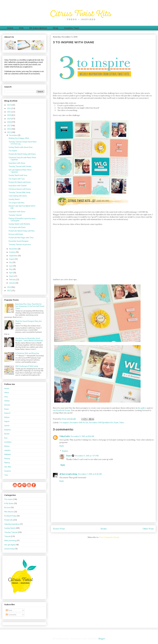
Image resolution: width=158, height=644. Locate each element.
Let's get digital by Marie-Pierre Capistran (20, 171)
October (12, 252)
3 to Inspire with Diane (17, 227)
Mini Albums (9, 512)
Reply (62, 446)
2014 (9, 287)
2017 (9, 126)
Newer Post (59, 529)
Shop (56, 28)
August (12, 259)
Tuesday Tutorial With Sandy (20, 192)
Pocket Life (8, 520)
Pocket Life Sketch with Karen (20, 182)
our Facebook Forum (62, 410)
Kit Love (7, 508)
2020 (9, 115)
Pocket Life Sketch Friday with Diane (22, 154)
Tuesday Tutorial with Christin (20, 166)
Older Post (148, 529)
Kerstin (7, 434)
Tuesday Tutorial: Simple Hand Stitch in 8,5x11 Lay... (23, 143)
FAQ (21, 28)
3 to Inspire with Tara (17, 179)
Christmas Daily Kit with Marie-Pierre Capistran (22, 159)
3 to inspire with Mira (16, 203)
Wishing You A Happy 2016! (19, 138)
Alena (7, 393)
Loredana (8, 442)
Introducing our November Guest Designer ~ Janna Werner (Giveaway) (29, 339)
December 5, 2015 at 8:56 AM (82, 436)
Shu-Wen (8, 467)
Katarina (7, 430)
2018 (9, 122)
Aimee (7, 388)
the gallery (142, 408)
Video (122, 423)
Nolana (7, 459)
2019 (9, 119)
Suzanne (8, 471)
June (11, 266)
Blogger (102, 639)
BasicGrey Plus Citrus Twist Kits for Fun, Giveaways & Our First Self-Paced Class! (30, 306)
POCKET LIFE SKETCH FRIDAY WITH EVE (22, 207)
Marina (7, 446)
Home (10, 28)
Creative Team (72, 28)
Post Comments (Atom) (109, 537)
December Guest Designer (19, 241)
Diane (116, 423)
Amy (6, 397)
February (13, 280)
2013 (9, 291)
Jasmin (7, 426)
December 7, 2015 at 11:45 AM (90, 474)
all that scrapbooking (68, 474)
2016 (9, 129)
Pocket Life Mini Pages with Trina (21, 238)
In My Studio (9, 503)
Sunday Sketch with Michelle (19, 224)
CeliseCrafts (65, 436)
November (13, 249)
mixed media (9, 549)
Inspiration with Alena (17, 163)
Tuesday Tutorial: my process (20, 244)
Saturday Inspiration (12, 524)
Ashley (7, 401)
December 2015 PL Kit (79, 423)
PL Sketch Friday (10, 516)
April (11, 273)
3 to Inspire (13, 151)
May (11, 269)
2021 (9, 112)
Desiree (7, 405)
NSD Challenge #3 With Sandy (27, 366)
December (13, 135)
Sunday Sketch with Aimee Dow (21, 147)
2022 (9, 108)
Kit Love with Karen (16, 234)
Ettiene (7, 417)
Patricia (7, 463)
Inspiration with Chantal (18, 186)
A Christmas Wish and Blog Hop (27, 353)
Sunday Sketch (14, 199)
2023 (9, 105)
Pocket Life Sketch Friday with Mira (22, 231)
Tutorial (7, 536)
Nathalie (8, 454)
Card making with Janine (18, 196)
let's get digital (10, 545)
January (12, 283)
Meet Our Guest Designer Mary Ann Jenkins (29, 322)
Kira (6, 438)
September (14, 256)
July (11, 262)
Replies (65, 451)
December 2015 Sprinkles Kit (101, 423)
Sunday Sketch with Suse (18, 175)
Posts (9, 610)
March (12, 276)
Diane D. (8, 413)
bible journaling (10, 541)
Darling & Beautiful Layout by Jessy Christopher (22, 220)
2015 (9, 132)
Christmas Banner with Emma (20, 189)
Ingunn (7, 421)
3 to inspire (64, 423)
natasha (7, 450)
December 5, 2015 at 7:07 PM (87, 456)
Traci (6, 475)
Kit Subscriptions (38, 28)
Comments (11, 615)
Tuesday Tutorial (15, 215)
